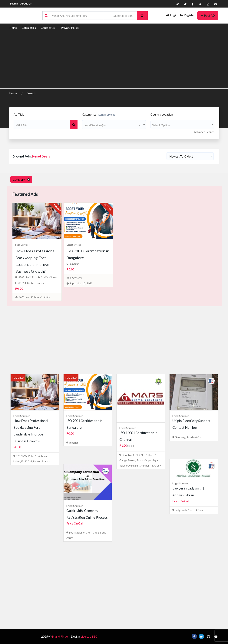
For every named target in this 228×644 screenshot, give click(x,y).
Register (187, 15)
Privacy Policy (70, 28)
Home (13, 28)
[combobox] (114, 125)
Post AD (208, 15)
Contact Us (48, 28)
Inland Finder (60, 636)
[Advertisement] (114, 60)
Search (14, 3)
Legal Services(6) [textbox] (112, 125)
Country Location (162, 114)
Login (172, 15)
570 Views (76, 278)
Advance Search (204, 132)
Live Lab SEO (89, 636)
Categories (29, 28)
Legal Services (22, 245)
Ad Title (19, 114)
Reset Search (42, 156)
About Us (26, 3)
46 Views (24, 297)
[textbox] (182, 125)
